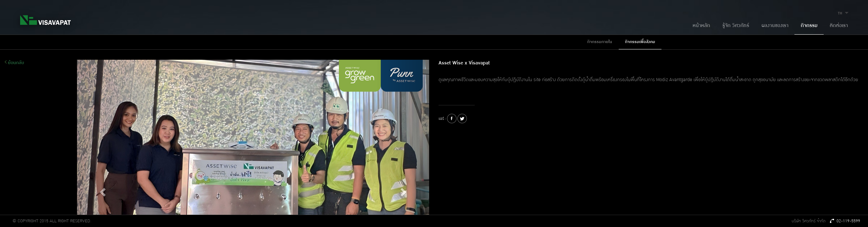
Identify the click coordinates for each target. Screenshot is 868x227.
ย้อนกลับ (14, 63)
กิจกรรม (809, 26)
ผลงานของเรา (775, 26)
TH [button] (844, 13)
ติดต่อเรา (839, 26)
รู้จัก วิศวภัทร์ (736, 26)
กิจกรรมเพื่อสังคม (640, 42)
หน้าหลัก (701, 26)
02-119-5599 (845, 221)
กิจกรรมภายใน (600, 42)
